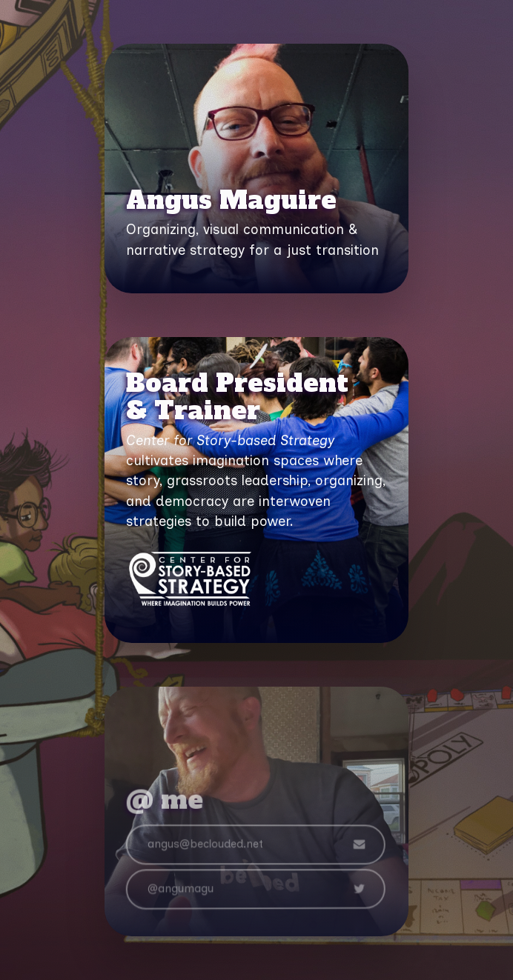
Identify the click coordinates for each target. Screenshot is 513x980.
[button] (255, 847)
